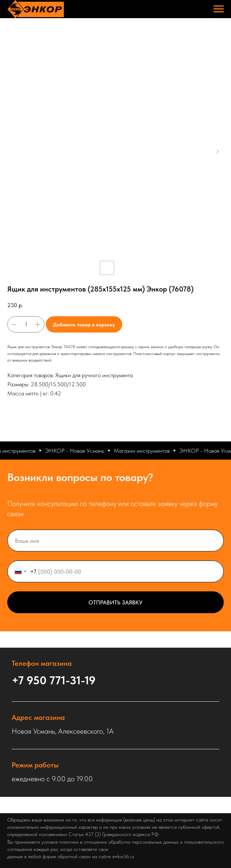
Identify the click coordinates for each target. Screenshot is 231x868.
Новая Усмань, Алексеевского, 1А (63, 731)
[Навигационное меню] (219, 9)
